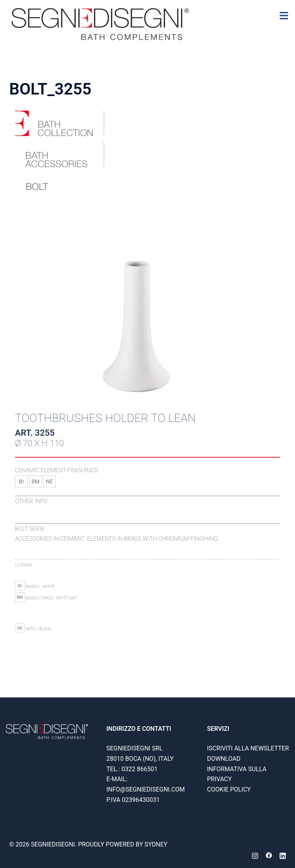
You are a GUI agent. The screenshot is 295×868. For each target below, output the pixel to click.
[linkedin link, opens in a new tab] (283, 855)
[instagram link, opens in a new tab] (255, 855)
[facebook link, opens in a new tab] (269, 855)
